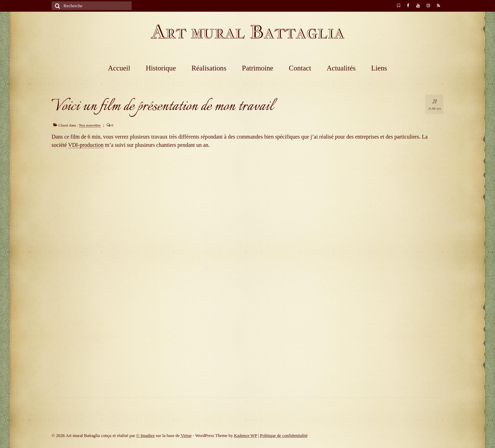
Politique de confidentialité (284, 436)
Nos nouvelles (90, 125)
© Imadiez (145, 436)
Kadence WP (245, 436)
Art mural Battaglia (247, 32)
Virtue (186, 436)
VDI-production (86, 145)
